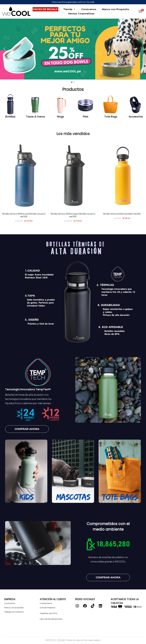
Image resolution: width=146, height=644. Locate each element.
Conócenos (89, 9)
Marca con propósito (14, 608)
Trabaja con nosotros (14, 612)
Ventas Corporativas (81, 14)
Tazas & (31, 117)
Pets (86, 117)
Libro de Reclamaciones (51, 619)
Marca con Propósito (116, 9)
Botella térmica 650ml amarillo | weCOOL (122, 214)
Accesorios (136, 117)
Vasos (41, 117)
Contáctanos (46, 603)
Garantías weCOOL (49, 613)
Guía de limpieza (47, 608)
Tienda (69, 9)
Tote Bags (111, 117)
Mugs (60, 117)
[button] (73, 49)
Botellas (10, 117)
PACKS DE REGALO (45, 9)
